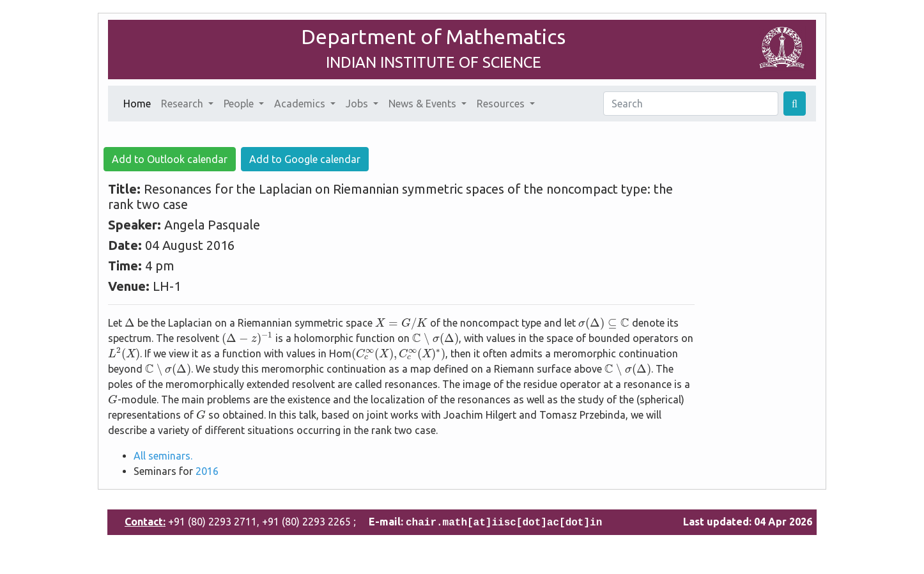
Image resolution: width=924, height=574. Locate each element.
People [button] (240, 104)
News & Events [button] (424, 104)
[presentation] (130, 322)
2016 (207, 471)
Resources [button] (502, 104)
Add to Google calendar (305, 159)
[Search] (691, 104)
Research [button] (183, 104)
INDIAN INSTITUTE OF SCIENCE (434, 62)
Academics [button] (301, 104)
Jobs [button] (358, 104)
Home (140, 102)
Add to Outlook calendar (170, 159)
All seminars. (163, 456)
